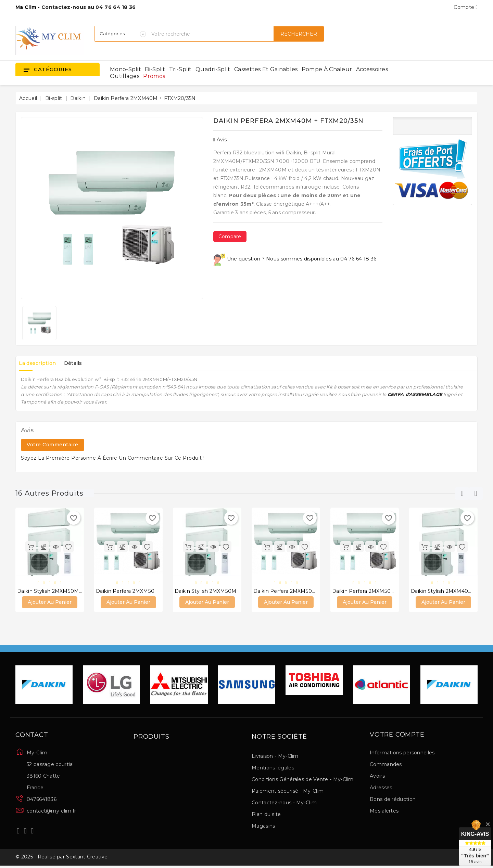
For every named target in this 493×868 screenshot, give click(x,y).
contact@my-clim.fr (51, 812)
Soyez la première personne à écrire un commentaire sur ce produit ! (113, 458)
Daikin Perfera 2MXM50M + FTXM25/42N (382, 591)
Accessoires (372, 69)
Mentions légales (273, 768)
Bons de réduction (393, 800)
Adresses (381, 788)
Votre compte (397, 736)
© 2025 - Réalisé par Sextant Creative (61, 859)
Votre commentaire (53, 445)
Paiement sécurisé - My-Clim (288, 792)
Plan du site (266, 815)
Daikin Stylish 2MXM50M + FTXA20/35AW (226, 591)
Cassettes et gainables (266, 69)
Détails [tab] (79, 363)
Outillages (125, 76)
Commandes (386, 765)
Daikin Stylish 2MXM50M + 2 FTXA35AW (66, 591)
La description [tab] (39, 363)
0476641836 (42, 800)
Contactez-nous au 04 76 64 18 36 (89, 7)
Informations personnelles (402, 753)
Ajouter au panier (50, 603)
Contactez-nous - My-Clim (284, 803)
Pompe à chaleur (327, 69)
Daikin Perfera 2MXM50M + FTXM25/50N (304, 591)
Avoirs (377, 777)
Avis (220, 140)
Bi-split (155, 69)
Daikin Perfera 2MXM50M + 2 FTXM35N (144, 591)
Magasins (263, 827)
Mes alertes (384, 812)
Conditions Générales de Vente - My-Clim (303, 780)
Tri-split (180, 69)
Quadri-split (213, 69)
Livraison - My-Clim (275, 757)
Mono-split (125, 69)
